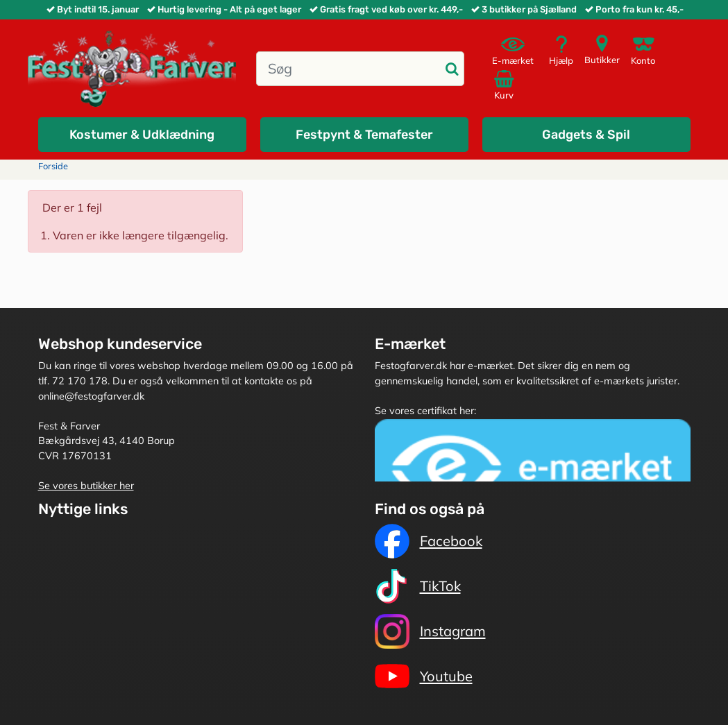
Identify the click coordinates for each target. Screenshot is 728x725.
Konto (643, 50)
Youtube (424, 676)
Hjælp (561, 50)
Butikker (602, 50)
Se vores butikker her (86, 486)
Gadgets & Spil (586, 135)
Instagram (430, 631)
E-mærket (513, 50)
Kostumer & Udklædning (142, 135)
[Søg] (349, 69)
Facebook (429, 541)
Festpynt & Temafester (364, 135)
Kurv (506, 85)
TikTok (418, 586)
